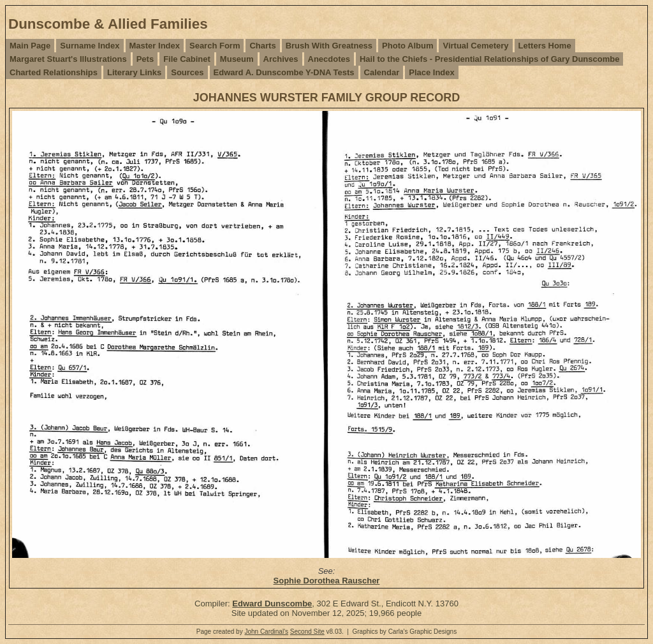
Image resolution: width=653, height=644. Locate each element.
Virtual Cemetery (475, 46)
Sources (187, 72)
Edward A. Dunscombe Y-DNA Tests (284, 72)
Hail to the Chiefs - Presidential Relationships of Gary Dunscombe (489, 59)
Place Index (432, 72)
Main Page (30, 46)
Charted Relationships (54, 72)
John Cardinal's (266, 632)
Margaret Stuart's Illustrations (68, 59)
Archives (281, 59)
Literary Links (134, 72)
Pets (145, 59)
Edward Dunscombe (272, 604)
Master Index (155, 46)
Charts (262, 46)
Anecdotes (329, 59)
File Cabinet (187, 59)
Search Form (215, 46)
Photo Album (407, 46)
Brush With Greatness (329, 46)
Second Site (307, 632)
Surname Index (90, 46)
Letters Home (545, 46)
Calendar (382, 72)
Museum (237, 59)
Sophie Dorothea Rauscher (327, 581)
